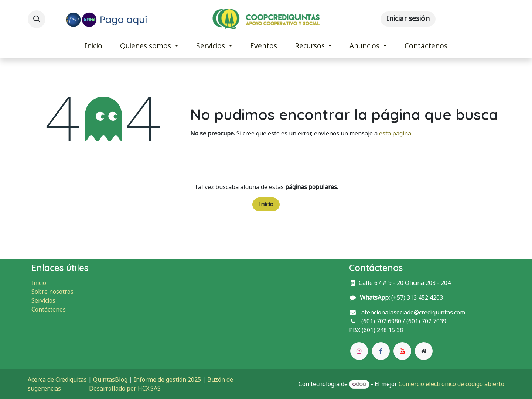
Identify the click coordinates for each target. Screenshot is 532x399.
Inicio (266, 204)
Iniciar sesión (408, 19)
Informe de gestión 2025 (167, 380)
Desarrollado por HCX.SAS (125, 388)
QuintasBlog (110, 380)
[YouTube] (402, 351)
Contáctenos (49, 309)
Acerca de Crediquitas (57, 380)
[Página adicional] (424, 351)
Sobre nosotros (52, 292)
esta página (395, 133)
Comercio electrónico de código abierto (451, 384)
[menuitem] (93, 46)
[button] (37, 19)
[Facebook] (381, 351)
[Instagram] (359, 351)
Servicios (43, 301)
